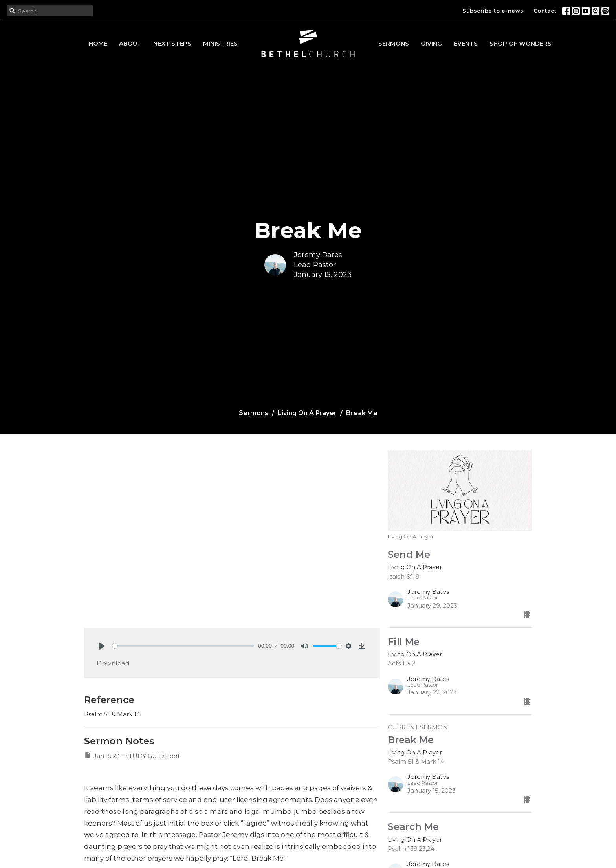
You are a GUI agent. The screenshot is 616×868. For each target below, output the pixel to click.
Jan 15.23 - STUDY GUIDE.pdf (132, 755)
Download (113, 663)
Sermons (394, 43)
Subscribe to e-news (493, 11)
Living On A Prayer (307, 413)
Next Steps (172, 43)
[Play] (102, 646)
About (130, 43)
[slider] (183, 646)
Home (98, 43)
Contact (545, 11)
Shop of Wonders (521, 43)
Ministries (220, 43)
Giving (431, 43)
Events (466, 43)
